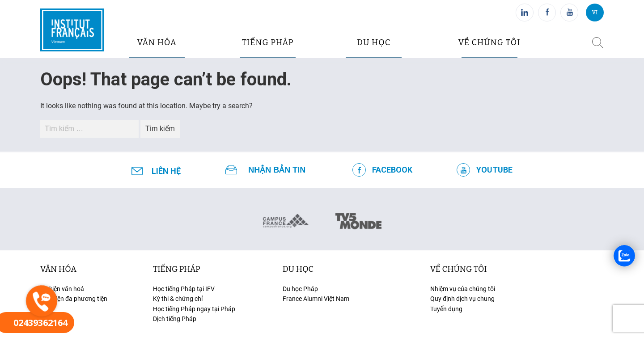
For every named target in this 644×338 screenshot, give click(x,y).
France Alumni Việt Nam (316, 299)
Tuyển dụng (446, 309)
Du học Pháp (300, 289)
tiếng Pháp (177, 269)
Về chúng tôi (489, 42)
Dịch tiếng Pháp (175, 319)
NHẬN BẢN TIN (277, 170)
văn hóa (157, 42)
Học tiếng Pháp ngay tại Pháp (194, 309)
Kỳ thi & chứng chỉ (178, 299)
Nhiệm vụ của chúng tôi (463, 289)
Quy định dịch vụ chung (462, 299)
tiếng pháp (268, 42)
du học (374, 42)
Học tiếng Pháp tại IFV (184, 289)
